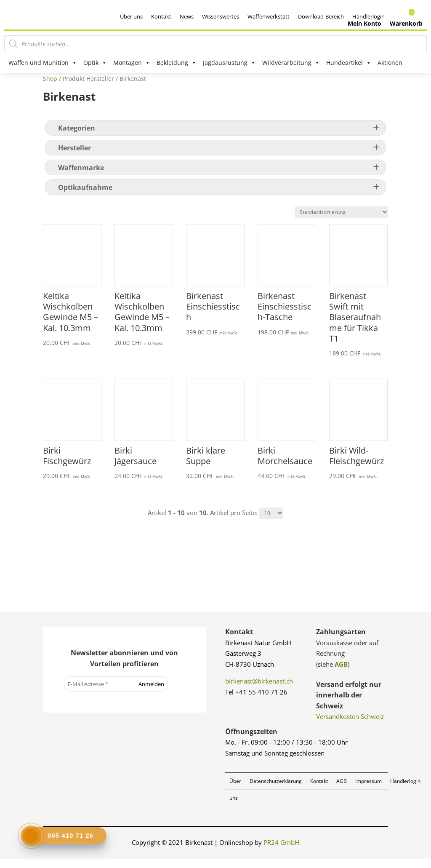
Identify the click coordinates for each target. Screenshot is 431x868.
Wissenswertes (221, 16)
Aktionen (390, 63)
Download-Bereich (321, 16)
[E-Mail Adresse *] (99, 693)
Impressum (368, 789)
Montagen (132, 63)
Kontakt (161, 16)
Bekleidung (177, 63)
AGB (341, 673)
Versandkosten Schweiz (350, 725)
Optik (95, 63)
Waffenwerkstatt (269, 16)
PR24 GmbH (281, 851)
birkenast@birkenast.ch (259, 690)
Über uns (131, 16)
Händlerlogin (405, 789)
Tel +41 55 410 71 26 (256, 700)
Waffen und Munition (43, 63)
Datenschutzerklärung (276, 789)
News (187, 16)
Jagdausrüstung (229, 63)
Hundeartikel (349, 63)
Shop (50, 87)
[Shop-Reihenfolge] (341, 221)
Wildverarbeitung (291, 63)
